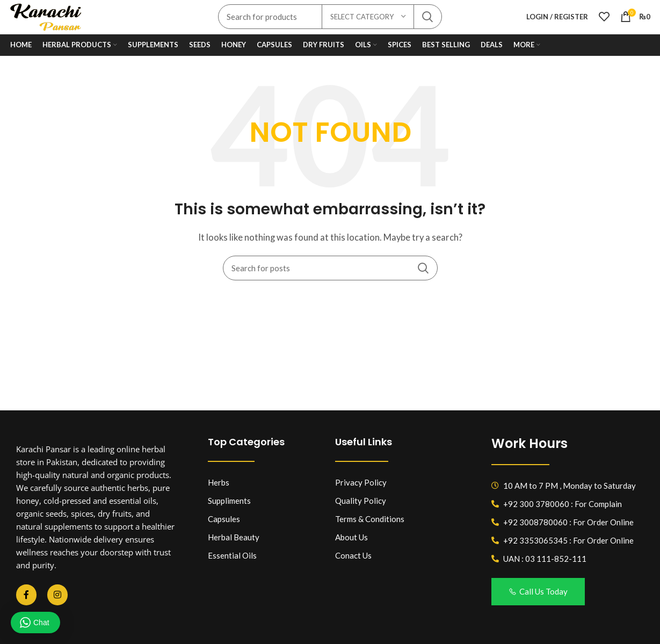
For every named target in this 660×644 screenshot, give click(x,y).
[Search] (330, 277)
